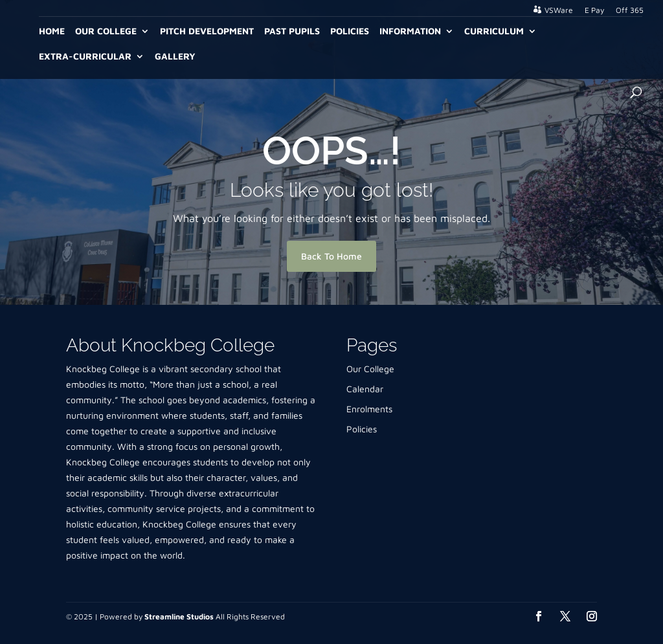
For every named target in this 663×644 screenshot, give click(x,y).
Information (410, 31)
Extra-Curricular (85, 57)
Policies (350, 31)
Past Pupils (292, 31)
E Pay (594, 11)
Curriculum (494, 31)
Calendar (365, 389)
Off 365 (630, 11)
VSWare (559, 10)
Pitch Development (207, 31)
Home (52, 31)
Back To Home (331, 256)
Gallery (175, 57)
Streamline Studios (179, 616)
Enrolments (369, 409)
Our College (106, 31)
